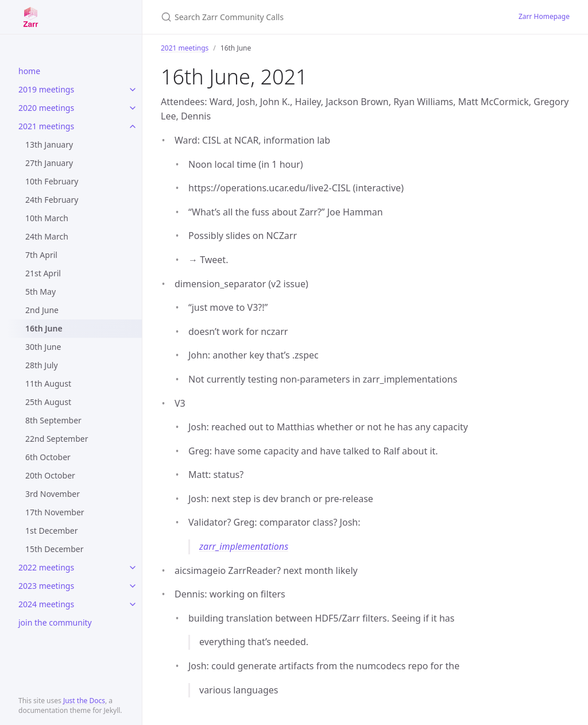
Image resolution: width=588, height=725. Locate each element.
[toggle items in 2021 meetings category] (133, 126)
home (29, 71)
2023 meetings (46, 586)
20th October (50, 475)
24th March (47, 236)
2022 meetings (46, 567)
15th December (54, 549)
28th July (42, 365)
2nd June (42, 310)
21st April (43, 273)
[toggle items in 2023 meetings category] (133, 586)
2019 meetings (46, 89)
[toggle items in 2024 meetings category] (133, 604)
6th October (48, 457)
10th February (52, 181)
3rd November (53, 494)
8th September (53, 420)
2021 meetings (46, 126)
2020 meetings (46, 108)
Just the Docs (84, 701)
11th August (48, 383)
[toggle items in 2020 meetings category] (133, 108)
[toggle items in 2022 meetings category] (133, 568)
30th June (43, 347)
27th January (49, 163)
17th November (55, 512)
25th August (48, 402)
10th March (47, 218)
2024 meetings (46, 604)
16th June (44, 328)
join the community (55, 622)
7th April (41, 255)
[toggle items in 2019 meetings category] (133, 90)
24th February (52, 200)
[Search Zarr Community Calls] (296, 17)
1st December (52, 531)
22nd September (57, 439)
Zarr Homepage (544, 16)
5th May (40, 292)
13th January (49, 144)
